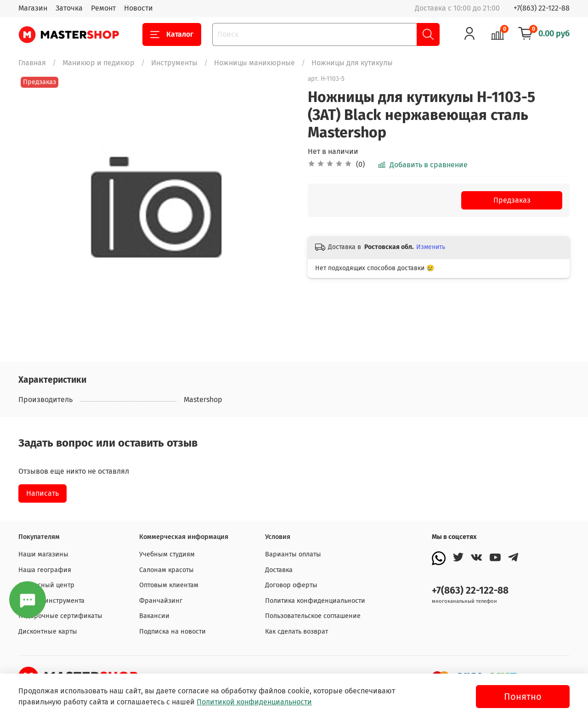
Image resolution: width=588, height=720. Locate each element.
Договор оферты (291, 585)
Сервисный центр (46, 585)
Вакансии (154, 616)
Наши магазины (43, 554)
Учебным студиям (167, 554)
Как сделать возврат (297, 632)
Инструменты (174, 63)
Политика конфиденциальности (315, 601)
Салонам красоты (167, 570)
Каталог (172, 34)
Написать (42, 493)
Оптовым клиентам (169, 585)
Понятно (523, 697)
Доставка (279, 570)
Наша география (45, 570)
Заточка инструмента (51, 601)
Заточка (69, 8)
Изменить (431, 247)
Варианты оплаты (293, 554)
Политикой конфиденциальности (254, 702)
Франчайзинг (161, 601)
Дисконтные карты (48, 632)
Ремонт (103, 8)
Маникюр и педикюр (99, 63)
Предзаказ (512, 200)
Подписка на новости (172, 632)
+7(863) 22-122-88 (542, 8)
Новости (139, 8)
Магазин (33, 8)
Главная (32, 63)
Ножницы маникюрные (254, 63)
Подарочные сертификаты (60, 616)
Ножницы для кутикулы (352, 63)
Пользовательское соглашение (313, 616)
